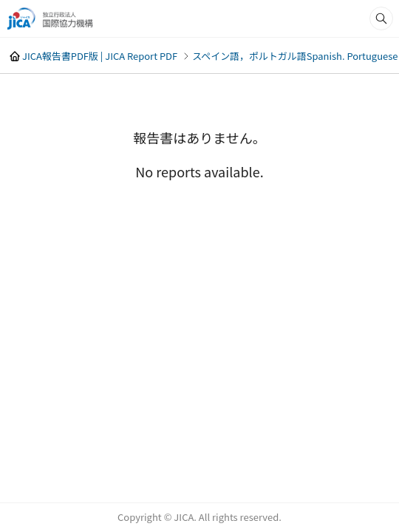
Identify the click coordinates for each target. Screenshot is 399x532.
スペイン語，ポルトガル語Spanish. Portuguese (295, 56)
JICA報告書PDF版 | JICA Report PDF (100, 56)
